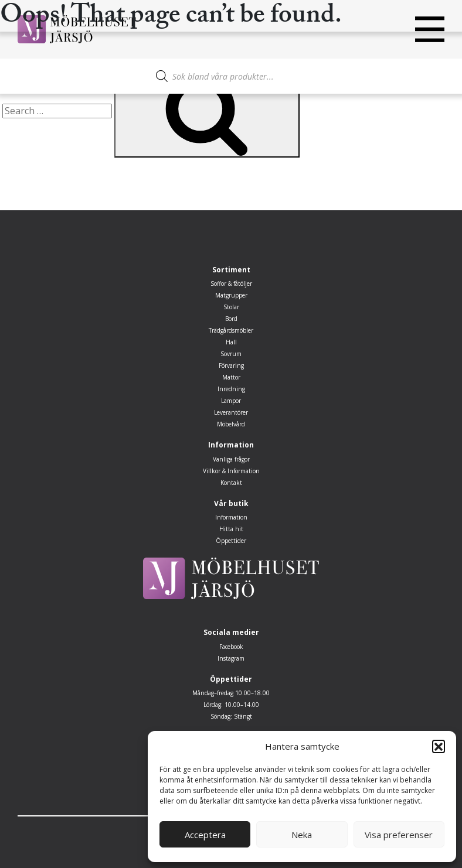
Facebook (231, 647)
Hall (231, 342)
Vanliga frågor (231, 459)
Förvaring (231, 365)
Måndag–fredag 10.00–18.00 (231, 693)
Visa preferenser (399, 835)
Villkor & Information (231, 471)
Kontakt (231, 483)
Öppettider (231, 541)
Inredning (231, 389)
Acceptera (205, 835)
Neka (302, 835)
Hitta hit (231, 529)
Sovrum (231, 354)
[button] (439, 746)
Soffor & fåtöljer (231, 283)
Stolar (231, 307)
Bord (231, 319)
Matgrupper (231, 295)
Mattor (231, 377)
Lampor (231, 401)
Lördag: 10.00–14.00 (231, 705)
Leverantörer (231, 412)
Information (231, 517)
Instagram (231, 658)
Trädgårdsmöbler (231, 330)
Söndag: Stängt (231, 716)
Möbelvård (231, 424)
